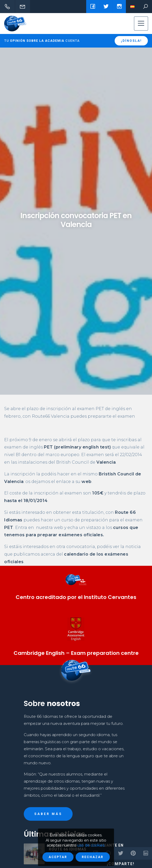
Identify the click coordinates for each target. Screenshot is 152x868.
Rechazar (93, 857)
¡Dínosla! (131, 41)
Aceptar (58, 857)
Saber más (48, 814)
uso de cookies (91, 845)
